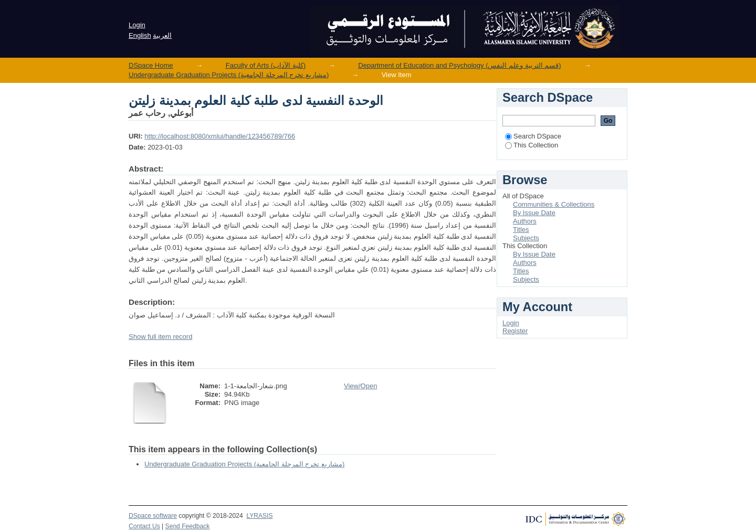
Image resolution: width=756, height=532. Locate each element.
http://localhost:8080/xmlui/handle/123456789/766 (220, 136)
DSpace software (153, 516)
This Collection (532, 145)
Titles (521, 230)
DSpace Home (151, 65)
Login (137, 25)
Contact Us (144, 526)
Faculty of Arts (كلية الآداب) (266, 65)
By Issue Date (534, 213)
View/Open (360, 386)
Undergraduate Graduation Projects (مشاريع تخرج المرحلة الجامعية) (229, 75)
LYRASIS (259, 516)
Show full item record (160, 337)
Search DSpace (533, 136)
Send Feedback (188, 526)
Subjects (526, 238)
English (140, 35)
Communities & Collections (554, 204)
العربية (162, 35)
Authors (525, 221)
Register (515, 331)
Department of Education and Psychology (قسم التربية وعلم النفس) (459, 65)
